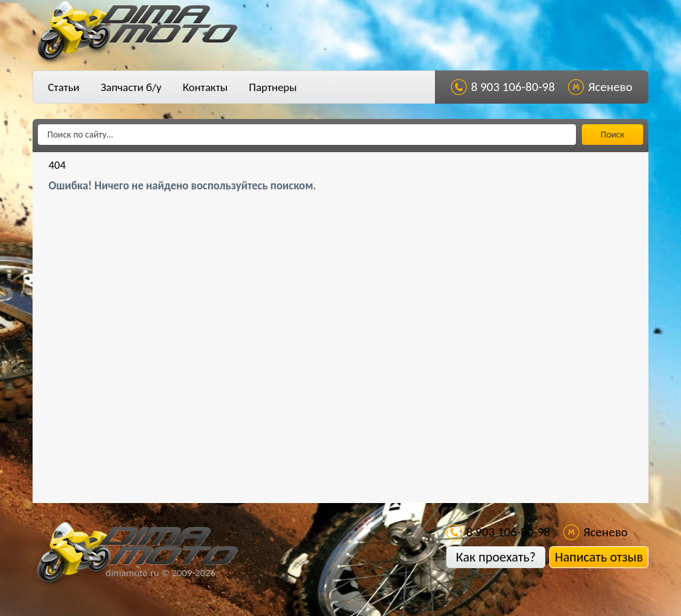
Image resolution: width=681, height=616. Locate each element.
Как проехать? (495, 557)
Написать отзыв (599, 557)
